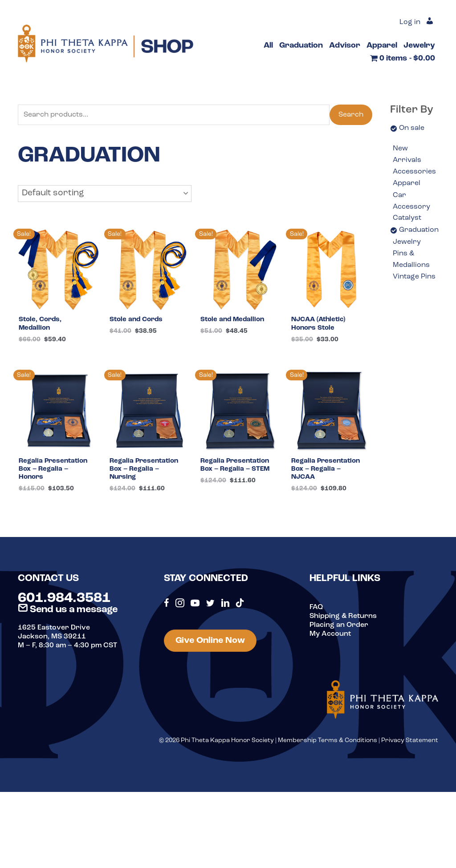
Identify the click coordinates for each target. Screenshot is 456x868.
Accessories (414, 172)
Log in (410, 22)
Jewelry (407, 242)
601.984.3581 (64, 602)
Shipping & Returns (343, 619)
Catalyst (407, 218)
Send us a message (68, 613)
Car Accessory (411, 201)
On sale (412, 128)
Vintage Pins (414, 277)
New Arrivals (407, 154)
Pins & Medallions (411, 259)
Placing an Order (339, 628)
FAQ (316, 610)
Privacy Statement (410, 744)
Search (351, 115)
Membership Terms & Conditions (328, 744)
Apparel (407, 183)
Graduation (419, 230)
